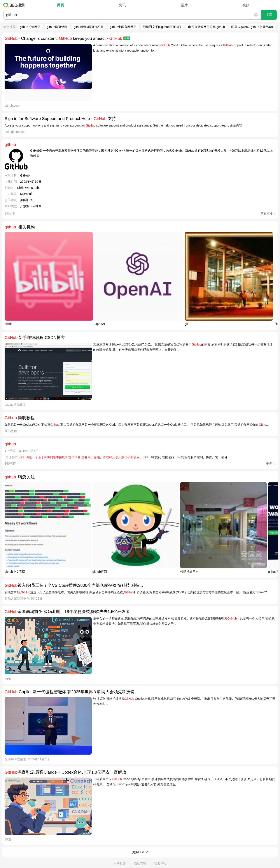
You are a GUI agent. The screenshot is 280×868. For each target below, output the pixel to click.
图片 (184, 5)
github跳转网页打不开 (89, 27)
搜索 (269, 15)
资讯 (122, 5)
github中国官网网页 (123, 27)
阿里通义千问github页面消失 (162, 27)
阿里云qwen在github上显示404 (252, 27)
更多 (269, 464)
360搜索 (15, 5)
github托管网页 (30, 27)
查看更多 (267, 214)
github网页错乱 (57, 27)
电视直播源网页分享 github (206, 27)
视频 (246, 5)
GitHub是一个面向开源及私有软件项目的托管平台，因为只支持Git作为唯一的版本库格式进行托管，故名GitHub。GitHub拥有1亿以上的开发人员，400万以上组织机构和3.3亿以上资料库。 (151, 153)
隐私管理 (140, 863)
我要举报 (160, 863)
